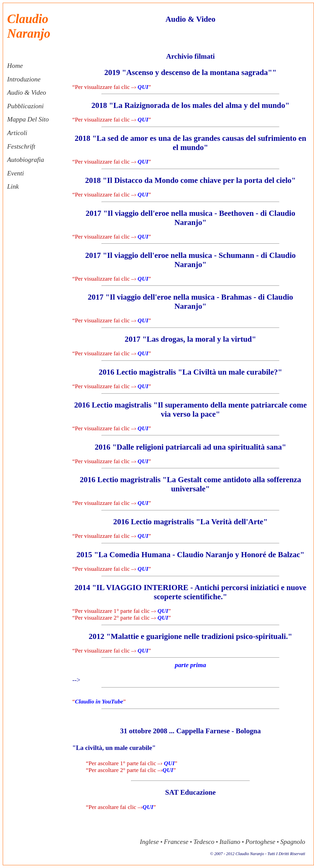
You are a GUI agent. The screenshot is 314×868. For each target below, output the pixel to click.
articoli (17, 133)
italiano (230, 842)
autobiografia (26, 160)
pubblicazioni (25, 106)
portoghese (260, 842)
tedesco (204, 842)
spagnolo (293, 842)
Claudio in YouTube (99, 702)
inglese (149, 842)
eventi (15, 173)
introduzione (24, 79)
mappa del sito (28, 119)
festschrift (21, 146)
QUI (143, 87)
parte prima (190, 665)
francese (176, 842)
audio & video (27, 92)
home (15, 66)
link (13, 186)
